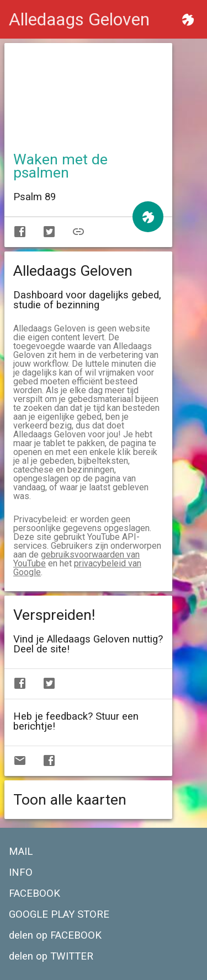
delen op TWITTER (51, 956)
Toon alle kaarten (70, 800)
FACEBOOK (34, 893)
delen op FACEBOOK (55, 935)
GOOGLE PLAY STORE (59, 914)
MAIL (21, 852)
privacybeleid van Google (77, 568)
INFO (21, 872)
